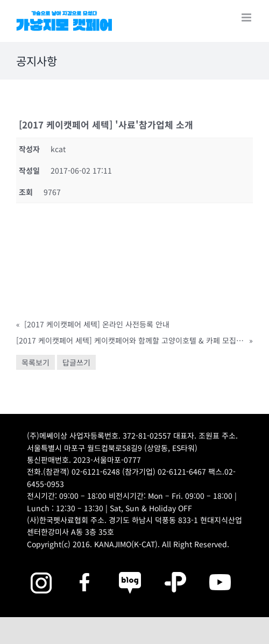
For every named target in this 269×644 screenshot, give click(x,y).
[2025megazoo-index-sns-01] (86, 570)
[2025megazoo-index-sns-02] (41, 570)
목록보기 (36, 362)
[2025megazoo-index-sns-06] (175, 570)
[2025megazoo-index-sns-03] (220, 570)
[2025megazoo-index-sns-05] (130, 570)
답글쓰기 (76, 362)
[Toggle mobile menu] (247, 17)
